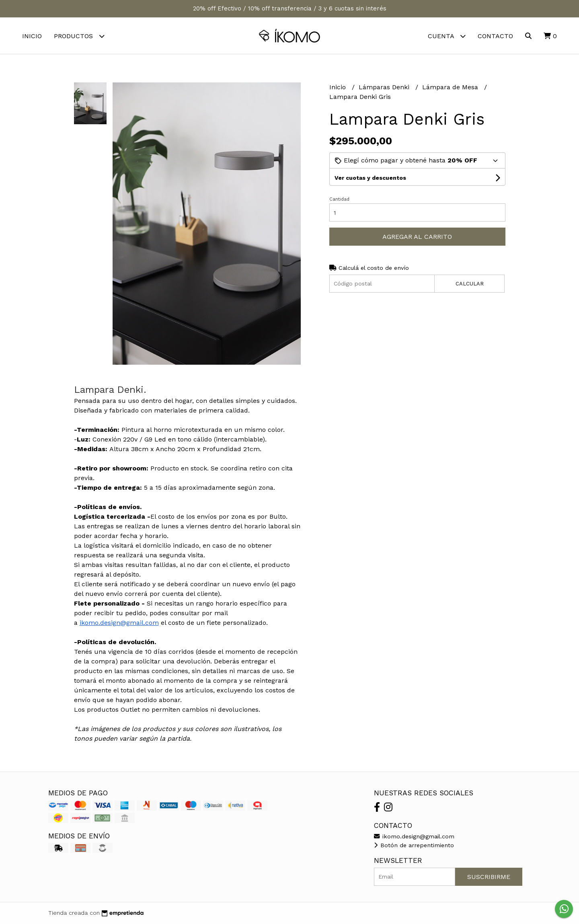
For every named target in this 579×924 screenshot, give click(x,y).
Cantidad (339, 199)
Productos (79, 36)
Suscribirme (489, 877)
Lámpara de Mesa (451, 87)
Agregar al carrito (417, 237)
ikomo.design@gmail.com (119, 623)
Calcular (470, 284)
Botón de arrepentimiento (414, 845)
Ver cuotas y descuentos (370, 178)
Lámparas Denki (385, 87)
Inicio (32, 36)
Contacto (495, 36)
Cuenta (447, 36)
